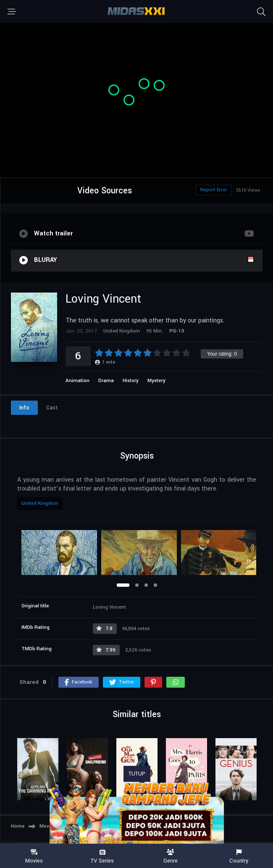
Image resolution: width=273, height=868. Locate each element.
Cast (52, 408)
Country (239, 856)
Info (24, 408)
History (131, 381)
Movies (34, 856)
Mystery (156, 381)
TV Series (103, 856)
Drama (106, 381)
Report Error (214, 190)
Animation (77, 381)
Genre (171, 856)
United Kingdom (40, 503)
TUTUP (137, 774)
